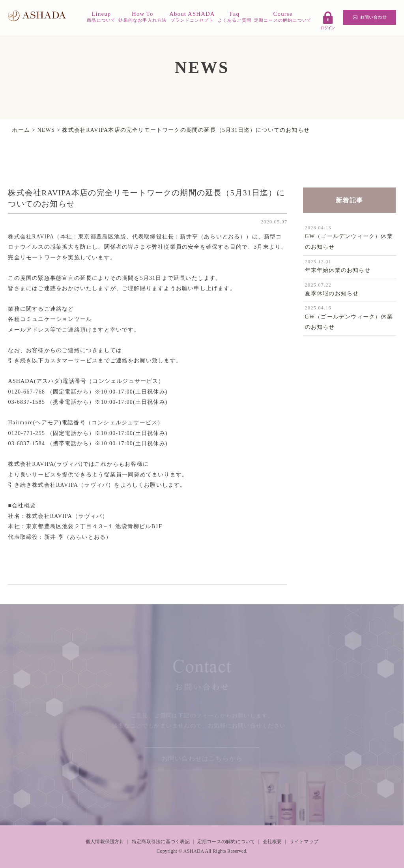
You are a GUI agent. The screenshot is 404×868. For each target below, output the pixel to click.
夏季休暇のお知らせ (332, 293)
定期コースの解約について (226, 842)
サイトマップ (304, 842)
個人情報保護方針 (105, 842)
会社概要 (272, 842)
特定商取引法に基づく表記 (161, 842)
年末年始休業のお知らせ (338, 270)
